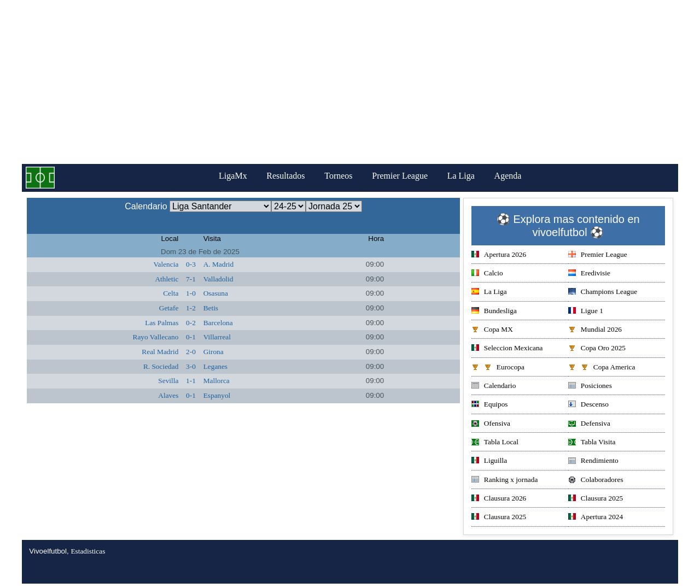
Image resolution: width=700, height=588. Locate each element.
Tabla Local (495, 443)
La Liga (461, 176)
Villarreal (217, 337)
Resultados (285, 176)
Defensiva (589, 424)
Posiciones (590, 387)
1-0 (191, 293)
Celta (171, 293)
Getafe (169, 308)
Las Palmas (162, 323)
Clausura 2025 (596, 499)
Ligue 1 (586, 312)
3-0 (191, 366)
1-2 (191, 308)
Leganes (215, 366)
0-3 (191, 264)
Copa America (602, 368)
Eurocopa (498, 368)
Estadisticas (88, 551)
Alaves (168, 395)
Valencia (166, 264)
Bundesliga (494, 312)
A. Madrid (219, 264)
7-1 (191, 279)
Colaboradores (596, 481)
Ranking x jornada (504, 481)
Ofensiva (491, 424)
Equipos (490, 405)
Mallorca (217, 381)
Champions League (603, 293)
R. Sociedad (161, 366)
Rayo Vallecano (156, 337)
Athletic (167, 279)
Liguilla (489, 461)
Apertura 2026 (499, 255)
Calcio (487, 274)
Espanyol (217, 395)
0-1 (191, 337)
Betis (211, 308)
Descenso (588, 405)
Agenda (508, 176)
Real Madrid (160, 352)
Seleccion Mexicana (507, 349)
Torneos (338, 176)
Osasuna (216, 293)
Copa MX (492, 330)
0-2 (191, 323)
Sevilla (168, 381)
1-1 (191, 381)
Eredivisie (589, 274)
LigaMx (233, 176)
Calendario (494, 387)
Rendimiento (593, 461)
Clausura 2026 (499, 499)
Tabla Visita (592, 443)
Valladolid (218, 279)
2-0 (191, 352)
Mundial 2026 (595, 330)
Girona (214, 352)
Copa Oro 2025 (597, 349)
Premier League (400, 176)
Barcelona (218, 323)
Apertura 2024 (596, 518)
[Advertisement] (350, 82)
